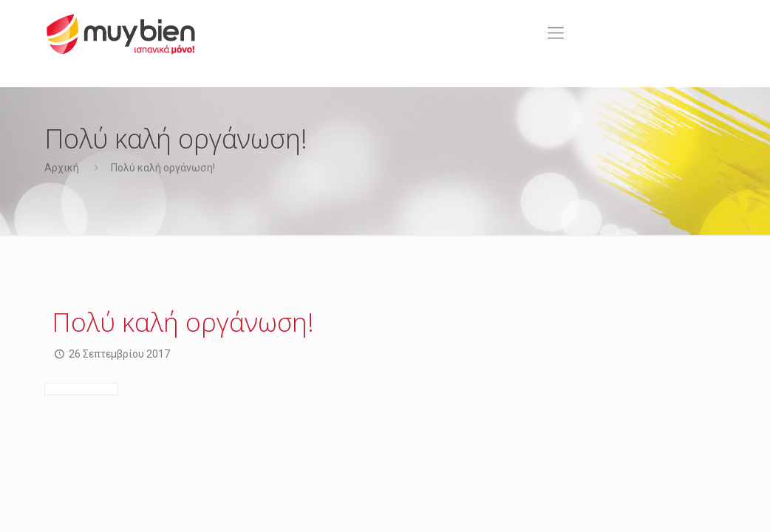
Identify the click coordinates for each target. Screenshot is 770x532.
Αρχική (62, 168)
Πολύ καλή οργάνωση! (163, 168)
